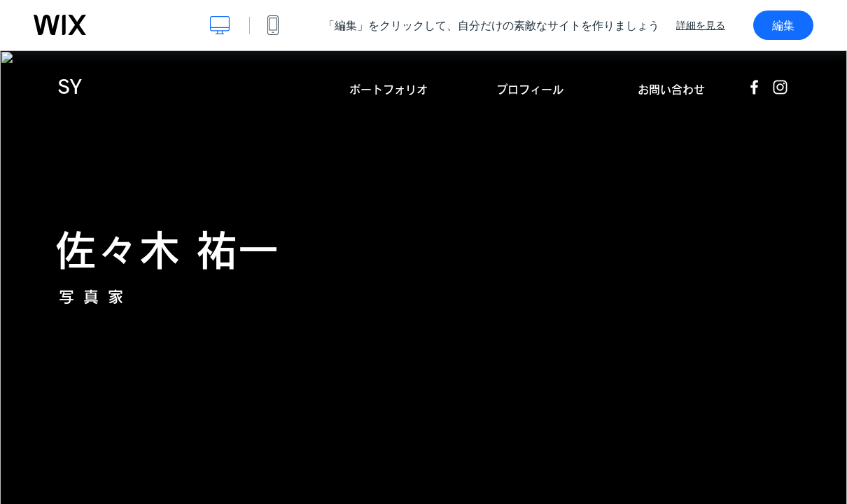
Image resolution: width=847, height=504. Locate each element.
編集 (783, 25)
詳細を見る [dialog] (701, 25)
